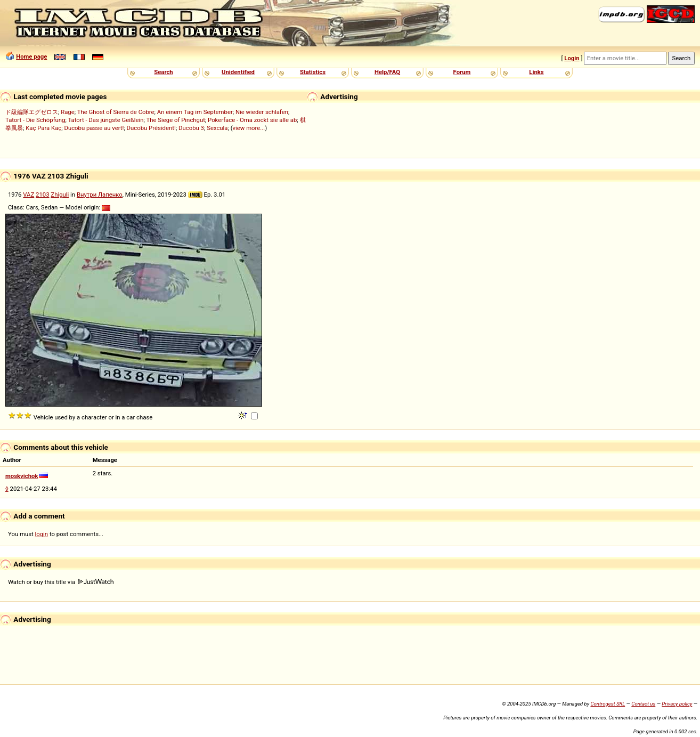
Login (572, 58)
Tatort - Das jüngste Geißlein (105, 120)
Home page (31, 56)
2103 (42, 195)
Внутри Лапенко (100, 195)
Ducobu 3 (191, 128)
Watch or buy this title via (61, 582)
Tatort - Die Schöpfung (35, 120)
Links (536, 72)
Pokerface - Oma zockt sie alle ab (252, 120)
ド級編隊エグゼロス (32, 112)
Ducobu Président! (151, 128)
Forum (462, 72)
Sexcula (217, 128)
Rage (68, 112)
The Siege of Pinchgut (176, 120)
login (42, 534)
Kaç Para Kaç (43, 128)
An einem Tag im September (195, 112)
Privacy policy (677, 704)
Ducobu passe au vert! (94, 128)
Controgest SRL (608, 704)
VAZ (29, 195)
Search (163, 72)
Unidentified (238, 72)
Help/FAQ (387, 72)
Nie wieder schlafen (262, 112)
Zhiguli (60, 195)
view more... (249, 128)
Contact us (643, 704)
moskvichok (22, 476)
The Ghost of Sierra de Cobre (116, 112)
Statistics (313, 72)
